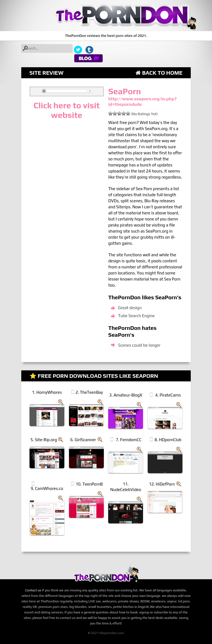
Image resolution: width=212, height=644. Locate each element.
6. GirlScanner (83, 440)
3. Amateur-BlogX (126, 395)
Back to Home (159, 73)
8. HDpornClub (168, 440)
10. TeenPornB (89, 484)
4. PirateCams (168, 395)
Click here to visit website (67, 110)
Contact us (33, 590)
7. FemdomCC (128, 440)
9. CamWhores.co (47, 488)
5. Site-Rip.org (44, 440)
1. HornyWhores (47, 392)
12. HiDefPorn (162, 484)
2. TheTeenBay (89, 392)
